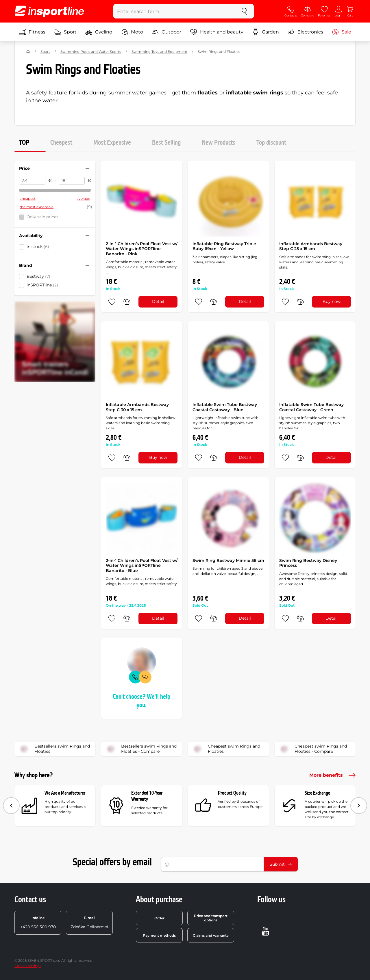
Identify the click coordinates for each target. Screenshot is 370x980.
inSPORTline (42, 285)
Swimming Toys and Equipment (159, 52)
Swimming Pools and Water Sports (91, 52)
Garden (266, 32)
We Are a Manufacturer (65, 793)
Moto (132, 32)
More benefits (332, 775)
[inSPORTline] (49, 11)
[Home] (28, 52)
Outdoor (166, 32)
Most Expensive (112, 143)
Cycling (99, 32)
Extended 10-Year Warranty (147, 796)
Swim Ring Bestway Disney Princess (308, 563)
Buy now (332, 301)
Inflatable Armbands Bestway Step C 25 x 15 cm (311, 246)
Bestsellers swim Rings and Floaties (54, 749)
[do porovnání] (127, 302)
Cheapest (61, 143)
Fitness (32, 32)
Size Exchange (317, 793)
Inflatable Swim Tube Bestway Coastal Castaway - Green (311, 407)
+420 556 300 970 (38, 923)
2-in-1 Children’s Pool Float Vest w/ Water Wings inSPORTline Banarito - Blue (142, 566)
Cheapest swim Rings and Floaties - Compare (313, 749)
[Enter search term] (174, 11)
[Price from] (32, 181)
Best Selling (166, 143)
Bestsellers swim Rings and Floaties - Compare (141, 749)
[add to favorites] (112, 302)
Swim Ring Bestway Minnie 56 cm (228, 560)
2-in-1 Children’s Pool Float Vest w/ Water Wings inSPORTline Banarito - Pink (142, 249)
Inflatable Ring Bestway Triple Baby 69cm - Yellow (224, 246)
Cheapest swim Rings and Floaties (226, 749)
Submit (281, 864)
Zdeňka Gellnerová (89, 923)
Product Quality (232, 793)
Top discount (271, 143)
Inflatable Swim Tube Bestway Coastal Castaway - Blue (225, 407)
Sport (65, 32)
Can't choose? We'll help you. (141, 701)
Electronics (305, 32)
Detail (158, 301)
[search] (244, 11)
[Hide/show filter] (87, 169)
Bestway (38, 276)
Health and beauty (217, 32)
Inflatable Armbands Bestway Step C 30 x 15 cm (137, 407)
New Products (219, 143)
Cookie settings (28, 966)
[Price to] (72, 181)
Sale (342, 32)
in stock (38, 247)
